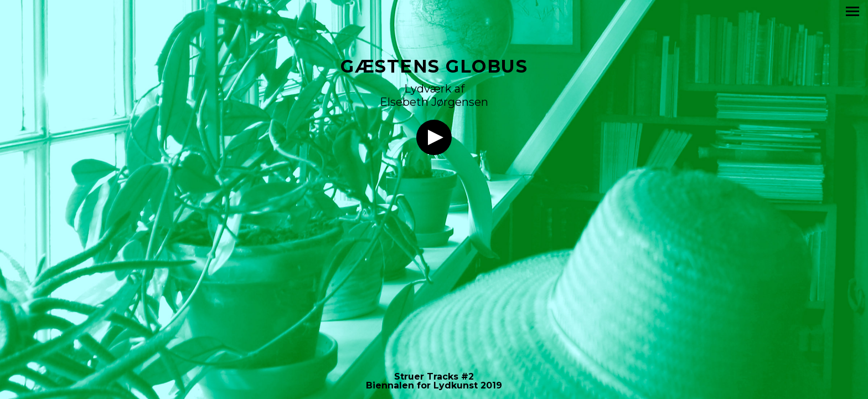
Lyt (434, 137)
